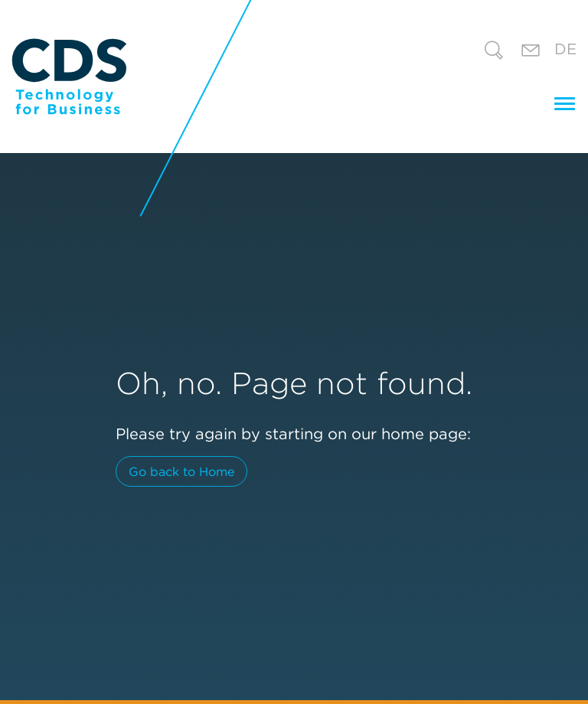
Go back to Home (181, 471)
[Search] (494, 52)
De (565, 49)
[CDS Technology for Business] (69, 77)
